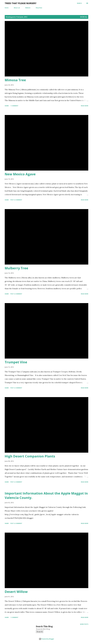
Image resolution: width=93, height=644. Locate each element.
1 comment (14, 106)
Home (7, 8)
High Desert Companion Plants (30, 456)
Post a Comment (16, 200)
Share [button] (7, 106)
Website (28, 8)
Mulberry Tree (16, 268)
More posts (84, 624)
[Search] (79, 3)
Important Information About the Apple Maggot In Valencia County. (46, 495)
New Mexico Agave (20, 174)
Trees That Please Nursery (21, 3)
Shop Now (39, 8)
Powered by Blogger (46, 639)
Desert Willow (16, 592)
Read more (85, 106)
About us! (17, 8)
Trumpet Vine (16, 362)
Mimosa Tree (15, 80)
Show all (84, 17)
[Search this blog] (44, 629)
